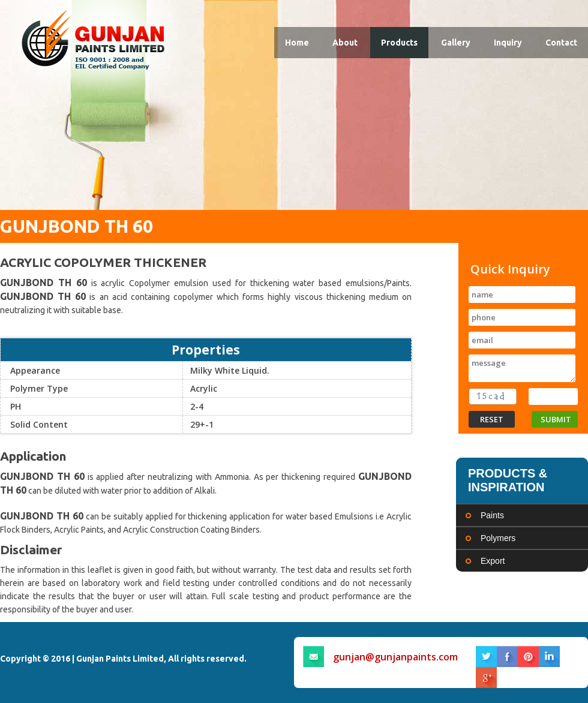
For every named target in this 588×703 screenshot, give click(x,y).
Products (399, 43)
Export (493, 561)
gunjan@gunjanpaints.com (395, 657)
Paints (492, 515)
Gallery (456, 43)
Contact (561, 43)
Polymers (498, 538)
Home (297, 43)
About (345, 43)
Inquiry (508, 43)
